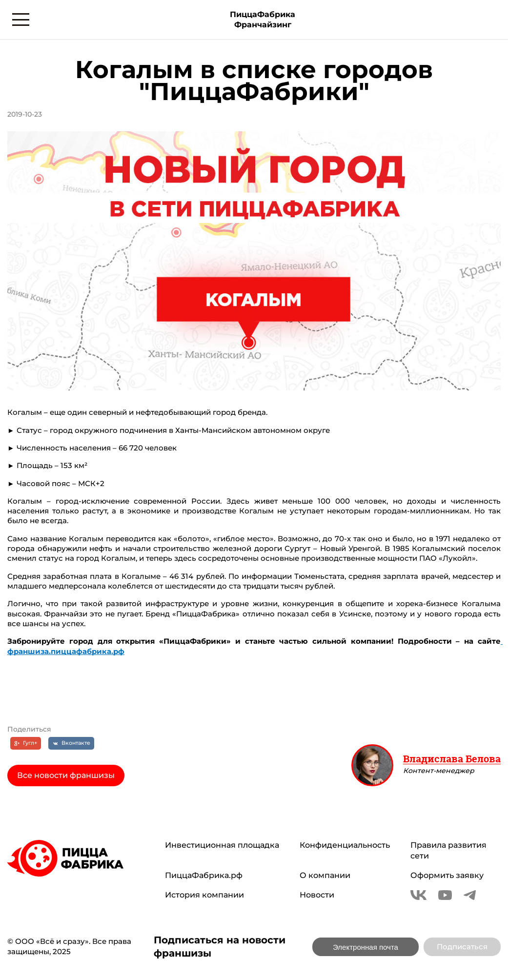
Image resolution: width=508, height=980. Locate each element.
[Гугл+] (26, 743)
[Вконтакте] (71, 743)
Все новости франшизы (66, 775)
